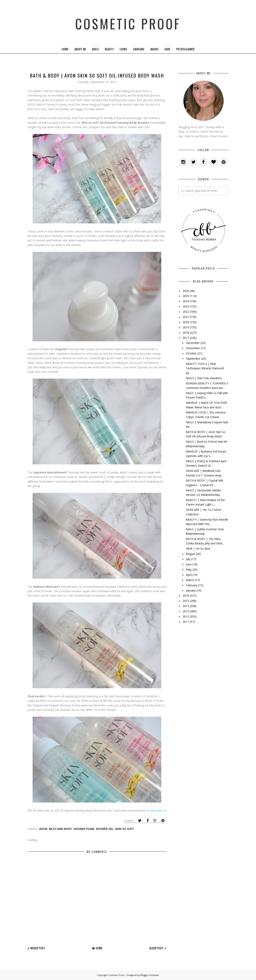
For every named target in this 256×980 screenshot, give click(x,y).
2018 (186, 333)
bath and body (60, 829)
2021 (186, 317)
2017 (186, 338)
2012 (186, 616)
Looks (123, 49)
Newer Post (38, 948)
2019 (186, 327)
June (189, 564)
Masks (154, 49)
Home (65, 49)
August (191, 554)
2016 (186, 595)
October (191, 353)
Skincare (139, 49)
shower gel (105, 829)
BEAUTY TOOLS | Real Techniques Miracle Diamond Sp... (205, 368)
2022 (186, 312)
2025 (186, 296)
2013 (186, 611)
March (190, 580)
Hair (167, 49)
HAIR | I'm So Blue (198, 549)
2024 (186, 301)
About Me (80, 49)
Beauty (109, 49)
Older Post (156, 948)
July (188, 559)
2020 (186, 322)
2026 (186, 291)
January (191, 590)
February (192, 585)
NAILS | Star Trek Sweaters (204, 378)
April (189, 575)
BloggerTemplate (150, 975)
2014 (186, 606)
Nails (95, 49)
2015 (186, 601)
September (193, 359)
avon (43, 829)
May (189, 569)
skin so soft (125, 829)
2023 (186, 306)
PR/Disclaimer (185, 49)
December (193, 343)
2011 (186, 622)
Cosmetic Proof (128, 22)
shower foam (84, 829)
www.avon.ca (158, 810)
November (193, 348)
